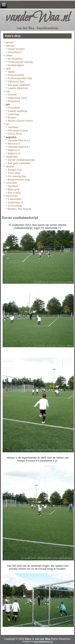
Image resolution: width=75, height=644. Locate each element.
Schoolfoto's (15, 52)
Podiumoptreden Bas (20, 78)
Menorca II (14, 144)
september (12, 157)
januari (10, 42)
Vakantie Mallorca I (19, 147)
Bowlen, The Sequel (19, 209)
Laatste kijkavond (18, 88)
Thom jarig (14, 173)
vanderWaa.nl (38, 18)
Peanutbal (14, 108)
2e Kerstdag (15, 206)
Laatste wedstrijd (18, 111)
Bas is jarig (14, 193)
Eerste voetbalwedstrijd (21, 160)
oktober (10, 166)
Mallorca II (14, 150)
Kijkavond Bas (16, 81)
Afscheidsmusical (18, 131)
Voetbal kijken (16, 65)
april (8, 68)
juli (7, 124)
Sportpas (13, 186)
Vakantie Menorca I (19, 140)
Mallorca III (14, 153)
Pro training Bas (17, 176)
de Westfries (15, 59)
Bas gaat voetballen (19, 85)
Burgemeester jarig (19, 180)
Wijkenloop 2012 (17, 98)
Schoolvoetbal (16, 75)
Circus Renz (15, 134)
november (12, 183)
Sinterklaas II (15, 202)
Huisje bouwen (16, 49)
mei (8, 91)
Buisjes (12, 117)
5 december (15, 199)
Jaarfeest (13, 127)
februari (10, 46)
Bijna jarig (13, 189)
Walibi (11, 72)
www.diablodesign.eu (43, 641)
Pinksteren (14, 101)
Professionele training (20, 62)
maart (9, 55)
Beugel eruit (15, 170)
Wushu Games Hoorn (20, 121)
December (12, 196)
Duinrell (12, 95)
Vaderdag (13, 114)
